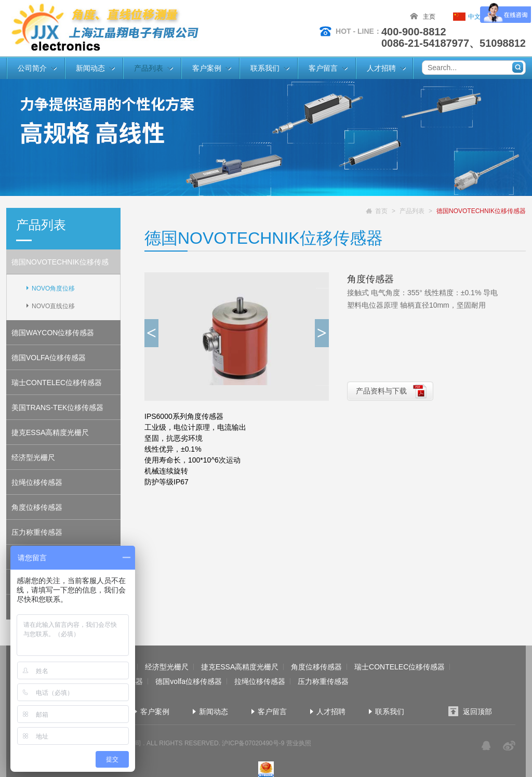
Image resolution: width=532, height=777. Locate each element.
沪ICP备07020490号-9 (253, 743)
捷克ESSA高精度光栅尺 (50, 432)
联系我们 (265, 68)
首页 (381, 211)
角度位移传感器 (37, 507)
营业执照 (299, 743)
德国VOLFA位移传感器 (49, 358)
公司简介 (32, 68)
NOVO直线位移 (53, 306)
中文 (474, 17)
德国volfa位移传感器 (189, 681)
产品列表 (149, 68)
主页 (429, 17)
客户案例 (207, 68)
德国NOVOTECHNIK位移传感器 (60, 266)
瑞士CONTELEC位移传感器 (57, 383)
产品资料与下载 (381, 391)
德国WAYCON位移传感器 (53, 333)
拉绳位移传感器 (37, 482)
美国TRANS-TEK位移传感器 (57, 407)
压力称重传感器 (37, 532)
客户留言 (323, 68)
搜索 (518, 67)
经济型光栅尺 (33, 457)
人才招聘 (381, 68)
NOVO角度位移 (53, 288)
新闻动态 (90, 68)
